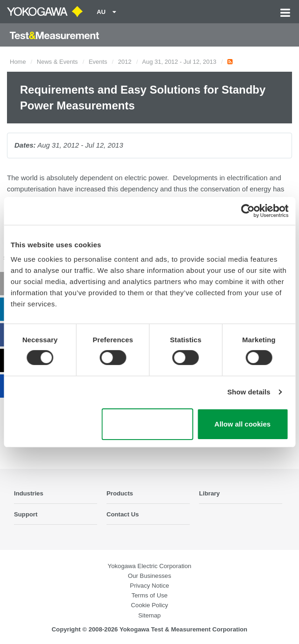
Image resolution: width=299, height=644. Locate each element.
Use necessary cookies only (147, 424)
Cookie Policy (150, 605)
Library (209, 493)
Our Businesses (149, 576)
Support (26, 514)
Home (18, 62)
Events (98, 62)
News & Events (57, 62)
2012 (125, 62)
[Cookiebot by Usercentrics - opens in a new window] (248, 210)
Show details (249, 392)
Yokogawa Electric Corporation (150, 566)
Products (120, 493)
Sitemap (149, 615)
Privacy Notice (149, 586)
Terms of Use (150, 595)
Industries (29, 493)
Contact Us (123, 514)
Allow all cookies (243, 424)
